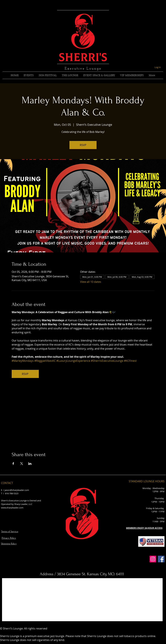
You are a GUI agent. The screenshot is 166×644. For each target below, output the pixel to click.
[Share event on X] (22, 464)
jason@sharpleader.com (17, 490)
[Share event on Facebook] (13, 464)
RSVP (83, 145)
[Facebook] (161, 559)
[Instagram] (153, 559)
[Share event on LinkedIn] (30, 464)
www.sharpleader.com (12, 508)
